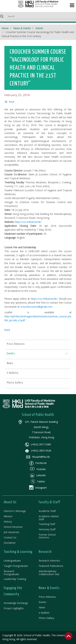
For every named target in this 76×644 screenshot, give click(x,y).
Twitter (38, 481)
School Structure (13, 527)
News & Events (22, 28)
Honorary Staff (47, 529)
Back (7, 330)
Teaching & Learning (18, 552)
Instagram (38, 488)
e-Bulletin (44, 613)
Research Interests (49, 561)
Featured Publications (51, 566)
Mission (8, 516)
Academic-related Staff (49, 518)
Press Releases (47, 597)
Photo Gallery (46, 618)
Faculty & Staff (50, 502)
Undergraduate (12, 561)
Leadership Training (15, 579)
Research (45, 552)
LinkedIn (38, 475)
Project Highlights (14, 608)
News (42, 607)
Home (5, 28)
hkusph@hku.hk (38, 457)
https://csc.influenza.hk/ (28, 222)
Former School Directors (47, 536)
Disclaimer (10, 543)
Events (39, 28)
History (8, 522)
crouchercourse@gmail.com (36, 307)
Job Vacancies (12, 532)
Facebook (38, 463)
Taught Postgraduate (16, 566)
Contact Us (10, 537)
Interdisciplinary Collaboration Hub (49, 573)
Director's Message (15, 511)
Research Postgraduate (11, 573)
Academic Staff (47, 511)
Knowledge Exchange (16, 603)
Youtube (38, 469)
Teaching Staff (47, 524)
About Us (10, 502)
